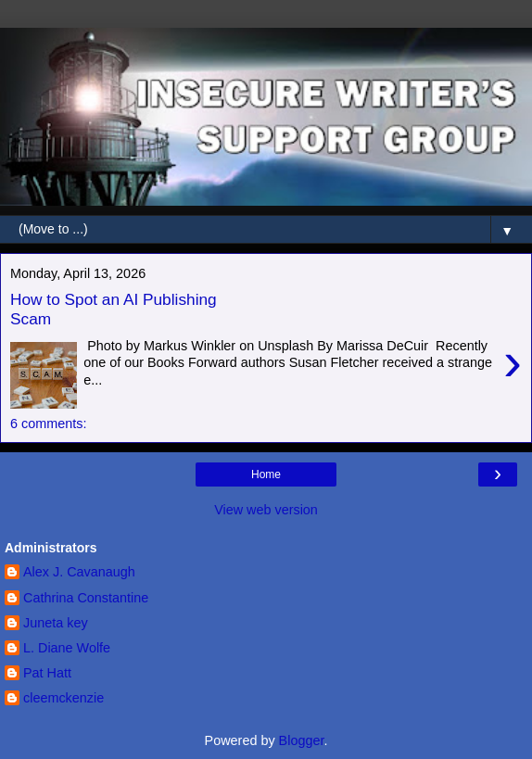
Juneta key (56, 623)
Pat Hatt (47, 673)
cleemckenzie (63, 698)
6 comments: (48, 424)
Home (266, 474)
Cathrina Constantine (86, 598)
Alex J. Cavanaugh (79, 572)
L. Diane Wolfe (67, 648)
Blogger (302, 740)
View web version (266, 510)
